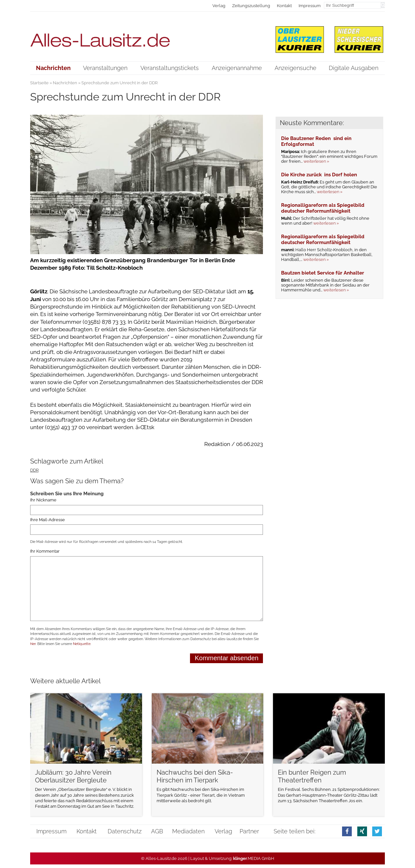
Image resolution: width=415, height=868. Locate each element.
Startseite (39, 83)
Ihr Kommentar (45, 551)
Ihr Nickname (43, 500)
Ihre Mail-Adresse (47, 520)
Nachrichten (65, 83)
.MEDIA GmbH (254, 858)
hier (33, 644)
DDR (34, 470)
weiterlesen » (316, 161)
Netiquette (82, 644)
